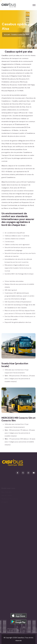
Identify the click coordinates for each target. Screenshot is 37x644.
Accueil (7, 35)
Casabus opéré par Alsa (20, 35)
